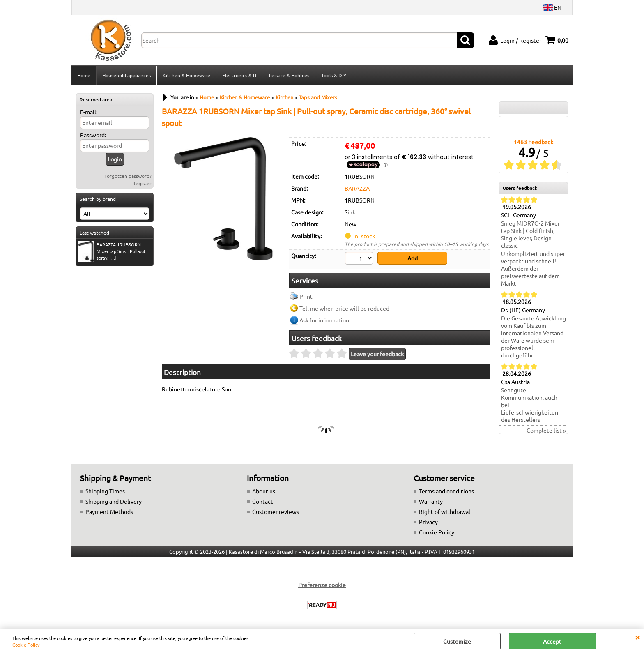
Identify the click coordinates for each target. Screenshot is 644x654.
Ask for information (324, 320)
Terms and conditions (446, 491)
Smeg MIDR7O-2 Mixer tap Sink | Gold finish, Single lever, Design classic (530, 234)
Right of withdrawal (445, 511)
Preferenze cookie (322, 585)
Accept (552, 641)
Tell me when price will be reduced (344, 308)
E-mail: (89, 112)
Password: (93, 135)
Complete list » (546, 430)
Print (306, 296)
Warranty (431, 501)
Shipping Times (105, 491)
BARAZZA (357, 188)
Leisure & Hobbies (289, 75)
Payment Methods (109, 511)
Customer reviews (276, 511)
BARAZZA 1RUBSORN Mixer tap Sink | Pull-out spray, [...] (112, 251)
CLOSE (637, 637)
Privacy (428, 522)
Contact (263, 501)
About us (264, 491)
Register (142, 183)
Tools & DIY (334, 75)
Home (84, 75)
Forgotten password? (128, 176)
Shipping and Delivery (114, 501)
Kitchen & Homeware (186, 75)
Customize (457, 641)
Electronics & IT (240, 75)
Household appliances (126, 75)
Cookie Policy (26, 645)
